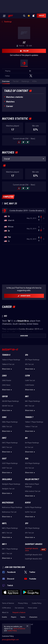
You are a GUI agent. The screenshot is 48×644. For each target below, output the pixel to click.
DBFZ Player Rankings (10, 443)
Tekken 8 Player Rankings (11, 360)
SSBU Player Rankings (10, 422)
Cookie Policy (37, 603)
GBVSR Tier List (8, 406)
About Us (5, 612)
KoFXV (28, 503)
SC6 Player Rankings (32, 463)
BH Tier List (29, 447)
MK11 (4, 544)
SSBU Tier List (7, 427)
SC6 (27, 459)
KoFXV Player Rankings (33, 507)
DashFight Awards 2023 (34, 555)
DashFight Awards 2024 (32, 550)
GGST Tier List (7, 468)
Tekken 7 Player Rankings (34, 422)
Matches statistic (15, 97)
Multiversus (8, 503)
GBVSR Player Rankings (10, 401)
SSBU (4, 417)
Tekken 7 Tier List (31, 427)
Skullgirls (7, 479)
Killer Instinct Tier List (33, 491)
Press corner (33, 608)
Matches (10, 102)
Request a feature (19, 612)
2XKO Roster (7, 380)
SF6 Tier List (29, 364)
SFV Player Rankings (32, 528)
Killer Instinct (32, 479)
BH (26, 438)
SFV (27, 523)
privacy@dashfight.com (10, 640)
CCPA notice (6, 608)
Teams (23, 617)
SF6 (27, 355)
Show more (7, 369)
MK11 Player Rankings (10, 549)
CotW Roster (30, 385)
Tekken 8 (6, 355)
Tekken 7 (29, 417)
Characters (33, 617)
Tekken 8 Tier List (8, 364)
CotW (27, 376)
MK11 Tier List (7, 554)
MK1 (27, 396)
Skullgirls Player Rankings (11, 484)
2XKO (4, 376)
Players (14, 617)
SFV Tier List (29, 533)
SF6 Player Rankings (32, 360)
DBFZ (4, 438)
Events (4, 617)
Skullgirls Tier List (8, 489)
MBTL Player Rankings (10, 528)
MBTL (4, 523)
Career (10, 106)
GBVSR (5, 396)
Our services (19, 608)
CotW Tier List (30, 380)
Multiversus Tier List (9, 512)
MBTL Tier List (7, 533)
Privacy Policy (23, 603)
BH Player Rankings (32, 443)
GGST (4, 459)
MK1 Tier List (30, 406)
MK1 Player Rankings (33, 401)
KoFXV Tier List (30, 512)
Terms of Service (8, 603)
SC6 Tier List (30, 468)
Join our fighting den (15, 567)
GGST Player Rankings (10, 463)
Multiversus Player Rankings (12, 507)
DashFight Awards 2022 (34, 559)
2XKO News (6, 385)
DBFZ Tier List (7, 447)
